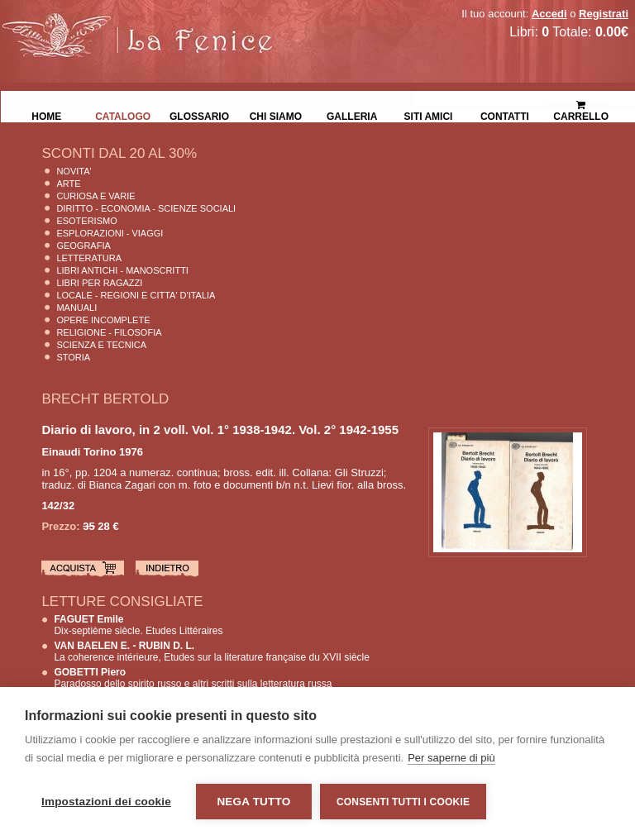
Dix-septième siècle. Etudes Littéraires (138, 625)
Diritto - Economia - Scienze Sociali (146, 208)
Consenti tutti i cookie (403, 802)
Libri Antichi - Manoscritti (122, 270)
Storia (73, 357)
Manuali (76, 308)
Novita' (74, 171)
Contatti (505, 115)
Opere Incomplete (103, 320)
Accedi (549, 14)
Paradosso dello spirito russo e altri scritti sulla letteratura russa (193, 678)
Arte (68, 184)
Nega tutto (253, 802)
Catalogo (123, 115)
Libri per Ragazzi (99, 283)
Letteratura (89, 258)
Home (46, 115)
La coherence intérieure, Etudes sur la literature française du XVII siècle (212, 651)
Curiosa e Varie (95, 196)
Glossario (199, 115)
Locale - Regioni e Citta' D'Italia (136, 295)
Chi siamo (276, 115)
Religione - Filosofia (109, 332)
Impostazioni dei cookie (106, 802)
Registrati (604, 14)
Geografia (83, 246)
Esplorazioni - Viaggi (110, 233)
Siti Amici (429, 115)
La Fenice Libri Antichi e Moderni (145, 25)
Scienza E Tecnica (101, 345)
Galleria (352, 115)
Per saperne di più (451, 758)
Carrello (581, 104)
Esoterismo (86, 221)
